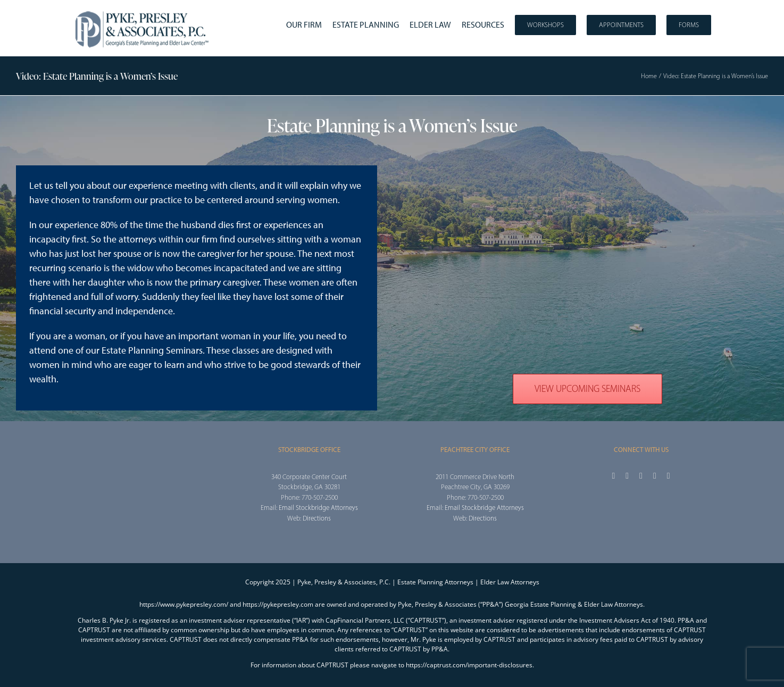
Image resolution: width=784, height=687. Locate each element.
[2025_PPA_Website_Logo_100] (143, 11)
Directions (317, 518)
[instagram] (641, 476)
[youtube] (655, 476)
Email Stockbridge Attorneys (318, 508)
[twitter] (627, 476)
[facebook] (613, 476)
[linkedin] (669, 476)
